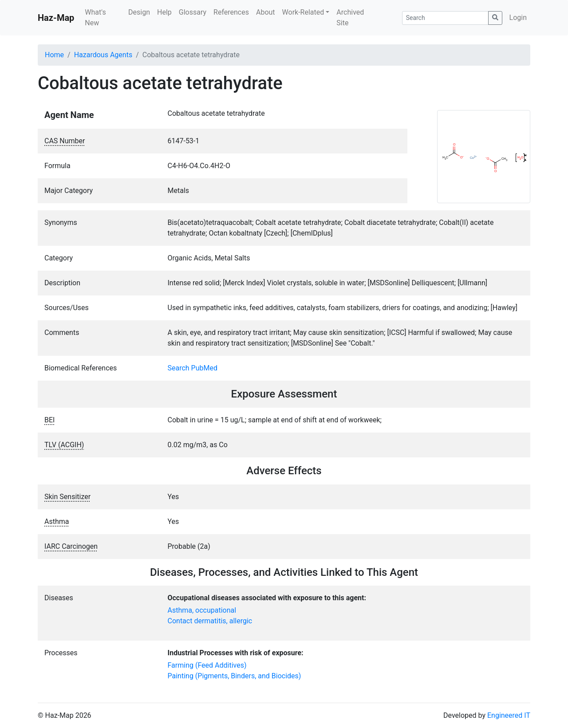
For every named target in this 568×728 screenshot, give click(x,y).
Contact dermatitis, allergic (210, 621)
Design (139, 12)
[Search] (445, 18)
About (266, 12)
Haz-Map (56, 18)
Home (54, 55)
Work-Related (303, 12)
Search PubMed (193, 368)
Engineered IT (509, 715)
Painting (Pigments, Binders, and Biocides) (235, 676)
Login (518, 18)
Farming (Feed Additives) (207, 665)
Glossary (193, 12)
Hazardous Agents (103, 55)
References (231, 12)
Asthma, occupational (202, 610)
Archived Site (350, 18)
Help (164, 12)
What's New (95, 18)
